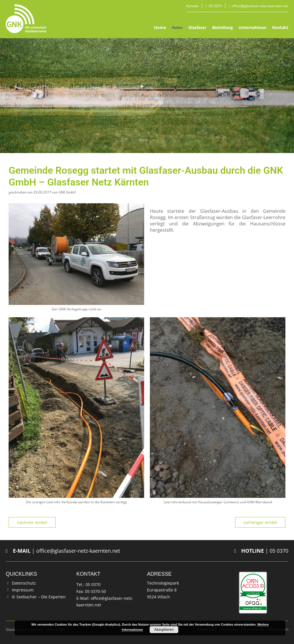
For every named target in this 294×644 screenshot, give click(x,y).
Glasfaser (197, 27)
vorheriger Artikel (260, 522)
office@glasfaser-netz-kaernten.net (260, 6)
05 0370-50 (95, 591)
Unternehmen (253, 27)
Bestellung (223, 27)
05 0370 (215, 6)
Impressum (23, 590)
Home (160, 27)
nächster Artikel (32, 522)
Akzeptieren (164, 630)
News (177, 27)
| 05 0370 (261, 551)
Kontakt (192, 6)
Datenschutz (24, 583)
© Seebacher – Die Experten (39, 597)
